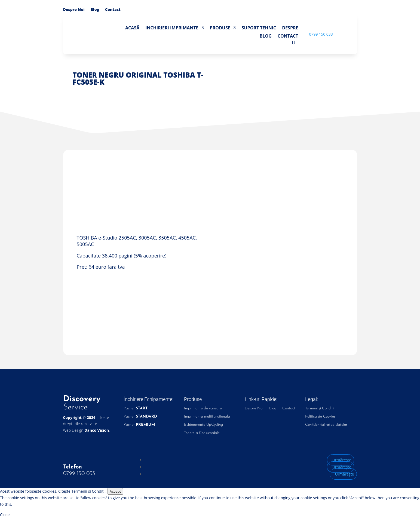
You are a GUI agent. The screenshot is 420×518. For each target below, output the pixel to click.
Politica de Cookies (320, 417)
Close (5, 515)
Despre (290, 28)
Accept (115, 491)
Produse (220, 28)
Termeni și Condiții (320, 409)
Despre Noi (74, 10)
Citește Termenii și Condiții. (82, 491)
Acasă (132, 28)
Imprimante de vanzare (203, 409)
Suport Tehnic (259, 28)
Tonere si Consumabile (202, 433)
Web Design (86, 430)
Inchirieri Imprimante (172, 28)
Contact (113, 10)
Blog (95, 10)
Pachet (136, 409)
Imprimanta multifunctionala (207, 417)
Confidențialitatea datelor (326, 425)
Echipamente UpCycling (203, 425)
